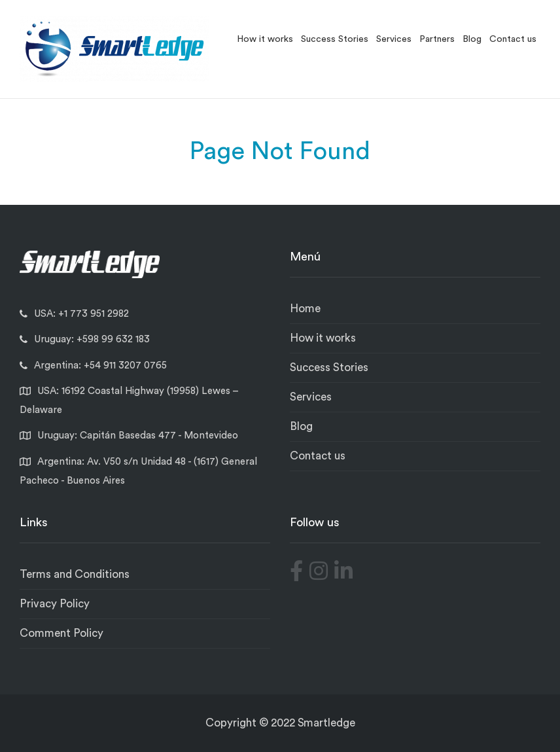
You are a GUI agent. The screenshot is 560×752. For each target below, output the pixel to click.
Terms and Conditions (75, 574)
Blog (472, 39)
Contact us (513, 39)
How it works (265, 39)
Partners (437, 39)
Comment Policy (61, 633)
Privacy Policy (55, 604)
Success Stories (335, 39)
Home (305, 309)
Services (394, 39)
